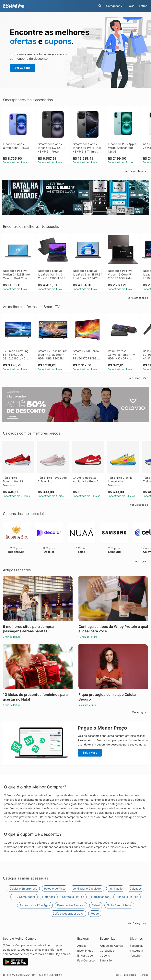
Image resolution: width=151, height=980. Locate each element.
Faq (116, 975)
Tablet (96, 905)
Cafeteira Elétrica (73, 897)
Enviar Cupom (86, 955)
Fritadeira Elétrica (127, 897)
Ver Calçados (139, 505)
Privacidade (129, 975)
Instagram (136, 951)
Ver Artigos (141, 712)
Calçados (136, 888)
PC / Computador (24, 897)
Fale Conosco (86, 960)
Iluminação (116, 888)
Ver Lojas (142, 561)
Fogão (95, 913)
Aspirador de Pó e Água (35, 905)
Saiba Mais (90, 752)
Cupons (105, 955)
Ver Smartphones (137, 171)
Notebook (49, 897)
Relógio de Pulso (55, 888)
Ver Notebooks (138, 298)
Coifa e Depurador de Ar (68, 913)
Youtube (135, 955)
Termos (144, 975)
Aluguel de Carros (111, 946)
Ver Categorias (138, 923)
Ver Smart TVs (139, 378)
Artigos (82, 946)
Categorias (107, 951)
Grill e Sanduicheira (119, 905)
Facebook (136, 946)
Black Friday (85, 951)
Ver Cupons (23, 68)
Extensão (106, 960)
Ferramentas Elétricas (71, 905)
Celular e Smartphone (23, 888)
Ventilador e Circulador (87, 888)
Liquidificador (100, 897)
